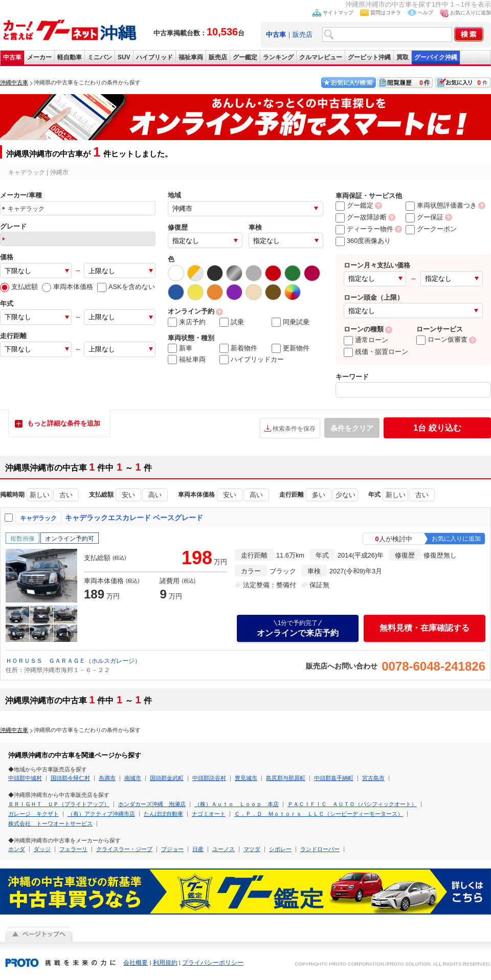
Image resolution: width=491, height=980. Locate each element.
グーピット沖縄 (369, 57)
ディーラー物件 (364, 229)
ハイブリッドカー (252, 360)
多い (319, 495)
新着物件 (238, 348)
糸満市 (107, 778)
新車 (180, 348)
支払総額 (19, 287)
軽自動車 (70, 57)
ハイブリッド (154, 57)
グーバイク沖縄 (436, 57)
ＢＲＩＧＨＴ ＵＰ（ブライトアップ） (59, 804)
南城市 (133, 778)
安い (128, 495)
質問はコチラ (386, 13)
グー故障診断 (361, 217)
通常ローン (366, 340)
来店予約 (187, 322)
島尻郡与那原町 (286, 778)
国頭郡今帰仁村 (70, 778)
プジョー (172, 849)
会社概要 (136, 963)
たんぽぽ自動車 (163, 814)
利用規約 (165, 963)
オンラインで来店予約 (298, 628)
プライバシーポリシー (213, 963)
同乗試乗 (291, 322)
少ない (345, 495)
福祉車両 (191, 57)
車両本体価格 (68, 287)
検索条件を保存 (294, 429)
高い (155, 495)
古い (66, 495)
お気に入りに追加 (471, 13)
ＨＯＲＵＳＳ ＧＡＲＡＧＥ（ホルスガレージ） (73, 661)
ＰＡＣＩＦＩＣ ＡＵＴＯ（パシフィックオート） (352, 804)
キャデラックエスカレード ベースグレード (134, 518)
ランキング (278, 57)
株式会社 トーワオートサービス (50, 823)
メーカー (39, 57)
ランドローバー (320, 849)
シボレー (280, 849)
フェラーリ (73, 849)
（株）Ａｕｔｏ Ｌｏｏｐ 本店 (237, 804)
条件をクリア (352, 428)
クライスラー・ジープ (124, 849)
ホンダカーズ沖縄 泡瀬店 (152, 804)
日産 (198, 849)
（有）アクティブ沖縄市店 (101, 814)
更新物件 (291, 348)
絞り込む (437, 428)
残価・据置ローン (376, 352)
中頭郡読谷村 (209, 778)
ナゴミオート (209, 814)
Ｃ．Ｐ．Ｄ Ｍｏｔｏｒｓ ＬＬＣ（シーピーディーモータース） (319, 814)
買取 (403, 57)
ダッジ (42, 849)
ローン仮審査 (442, 339)
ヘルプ (426, 13)
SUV (124, 57)
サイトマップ (338, 13)
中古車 (12, 57)
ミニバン (100, 57)
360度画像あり (363, 241)
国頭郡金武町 (167, 778)
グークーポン (431, 229)
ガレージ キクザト (34, 814)
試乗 (232, 322)
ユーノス (224, 849)
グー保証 (425, 217)
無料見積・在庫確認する (425, 628)
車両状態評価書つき (441, 205)
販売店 (303, 35)
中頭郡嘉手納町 (334, 778)
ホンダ (17, 849)
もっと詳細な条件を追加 (64, 423)
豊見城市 (246, 778)
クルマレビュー (321, 57)
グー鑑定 (245, 57)
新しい (40, 495)
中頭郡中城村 (25, 778)
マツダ (252, 849)
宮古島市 (373, 778)
